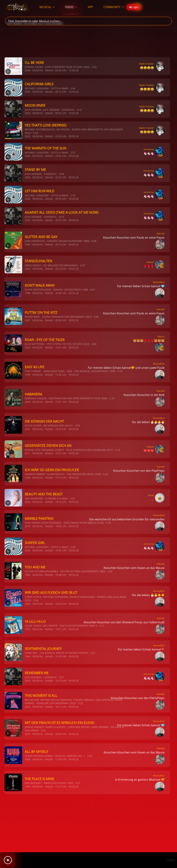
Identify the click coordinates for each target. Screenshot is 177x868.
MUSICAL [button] (47, 7)
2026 (28, 70)
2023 (28, 502)
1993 (28, 787)
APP (90, 7)
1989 (28, 244)
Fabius (150, 262)
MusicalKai (158, 282)
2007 (28, 320)
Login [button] (134, 7)
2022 (28, 136)
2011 (28, 453)
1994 (28, 656)
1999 (28, 375)
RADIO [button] (71, 7)
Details (49, 70)
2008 (28, 478)
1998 (28, 293)
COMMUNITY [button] (114, 7)
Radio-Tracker (146, 64)
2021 (28, 429)
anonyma (148, 149)
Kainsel (160, 233)
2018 (28, 526)
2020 (28, 269)
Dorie (151, 495)
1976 (28, 629)
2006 (28, 402)
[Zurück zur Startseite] (17, 7)
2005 (28, 604)
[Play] (8, 860)
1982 (28, 575)
